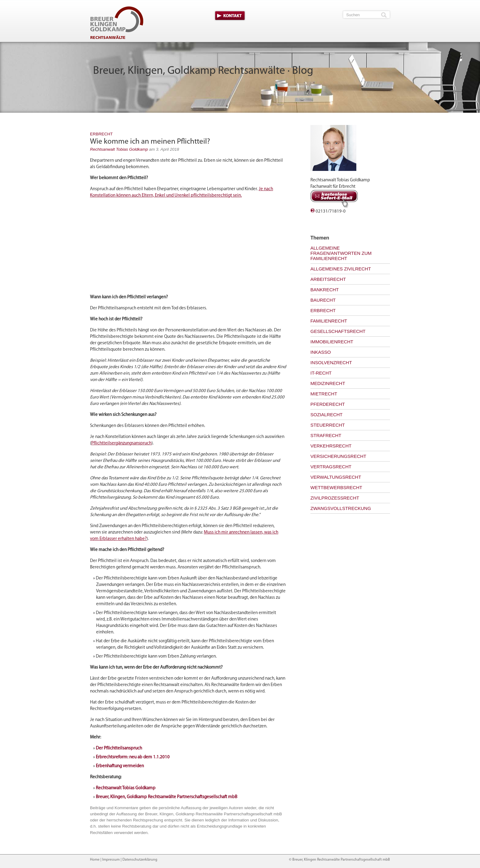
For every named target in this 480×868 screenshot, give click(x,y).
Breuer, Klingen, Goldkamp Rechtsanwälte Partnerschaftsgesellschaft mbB (167, 797)
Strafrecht (326, 435)
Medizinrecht (328, 383)
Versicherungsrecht (338, 456)
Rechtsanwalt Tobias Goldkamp (119, 149)
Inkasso (321, 352)
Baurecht (323, 300)
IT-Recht (321, 373)
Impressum (111, 860)
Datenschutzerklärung (140, 860)
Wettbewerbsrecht (336, 487)
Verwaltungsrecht (336, 477)
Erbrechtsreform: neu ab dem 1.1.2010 (133, 757)
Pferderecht (328, 404)
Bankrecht (325, 290)
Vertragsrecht (331, 467)
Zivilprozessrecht (335, 498)
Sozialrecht (326, 415)
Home (95, 860)
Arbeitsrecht (328, 279)
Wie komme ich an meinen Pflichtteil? (150, 142)
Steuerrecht (328, 425)
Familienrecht (329, 321)
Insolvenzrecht (331, 362)
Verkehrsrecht (331, 446)
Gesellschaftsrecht (338, 331)
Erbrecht (101, 134)
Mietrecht (324, 394)
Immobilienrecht (332, 342)
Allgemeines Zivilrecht (341, 269)
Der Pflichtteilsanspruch (119, 748)
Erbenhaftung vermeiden (120, 766)
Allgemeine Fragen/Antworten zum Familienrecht (341, 253)
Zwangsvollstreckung (341, 508)
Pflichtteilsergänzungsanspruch (121, 443)
